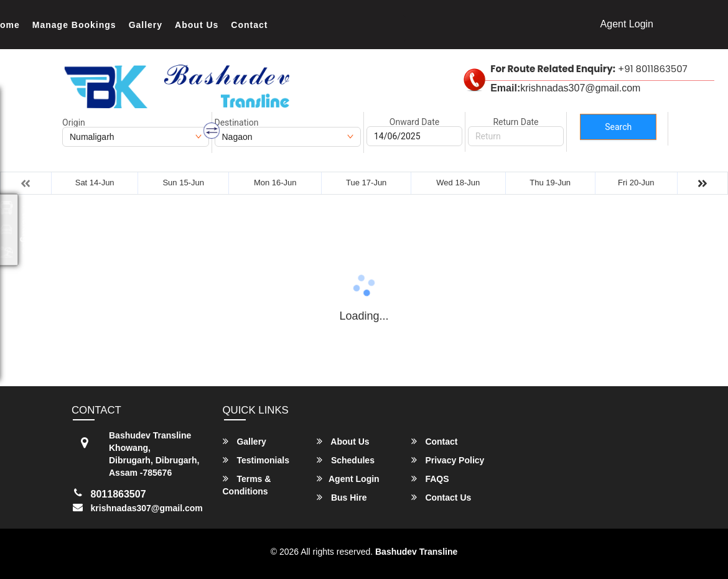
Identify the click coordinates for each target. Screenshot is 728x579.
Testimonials (256, 460)
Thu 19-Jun (550, 183)
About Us (197, 25)
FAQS (430, 479)
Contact (249, 25)
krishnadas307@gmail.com (147, 508)
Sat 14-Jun (95, 183)
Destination (237, 123)
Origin (74, 123)
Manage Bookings (74, 25)
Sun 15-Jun (183, 183)
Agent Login (627, 24)
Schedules (346, 460)
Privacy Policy (448, 460)
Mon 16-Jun (275, 183)
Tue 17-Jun (366, 183)
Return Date (516, 122)
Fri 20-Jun (636, 183)
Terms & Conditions (247, 485)
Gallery (146, 25)
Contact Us (441, 497)
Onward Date (414, 122)
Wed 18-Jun (458, 183)
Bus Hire (342, 497)
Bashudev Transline (416, 552)
